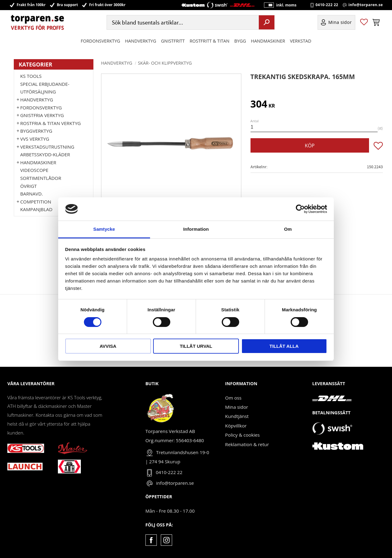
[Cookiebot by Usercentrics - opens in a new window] (300, 209)
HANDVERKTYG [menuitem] (141, 41)
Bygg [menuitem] (240, 41)
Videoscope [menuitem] (34, 170)
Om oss (233, 398)
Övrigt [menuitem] (28, 186)
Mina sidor (237, 407)
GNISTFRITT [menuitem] (173, 41)
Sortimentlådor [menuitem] (41, 178)
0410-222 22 (327, 5)
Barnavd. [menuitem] (32, 194)
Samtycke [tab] (104, 229)
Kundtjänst (237, 416)
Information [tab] (196, 229)
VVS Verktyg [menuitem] (35, 139)
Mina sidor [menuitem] (340, 23)
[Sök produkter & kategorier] (182, 23)
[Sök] (267, 22)
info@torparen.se (366, 5)
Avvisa (108, 346)
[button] (364, 23)
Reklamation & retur (247, 444)
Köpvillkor (236, 426)
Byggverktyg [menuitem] (36, 131)
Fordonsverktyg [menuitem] (101, 41)
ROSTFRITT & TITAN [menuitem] (209, 41)
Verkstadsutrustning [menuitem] (47, 147)
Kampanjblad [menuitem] (36, 209)
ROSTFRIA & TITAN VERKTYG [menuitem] (51, 123)
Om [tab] (288, 229)
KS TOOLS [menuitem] (31, 76)
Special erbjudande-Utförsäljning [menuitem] (45, 88)
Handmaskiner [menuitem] (268, 41)
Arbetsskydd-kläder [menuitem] (45, 154)
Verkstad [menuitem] (301, 41)
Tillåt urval (196, 346)
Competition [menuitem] (36, 202)
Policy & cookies (242, 435)
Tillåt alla (284, 346)
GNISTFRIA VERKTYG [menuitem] (42, 115)
